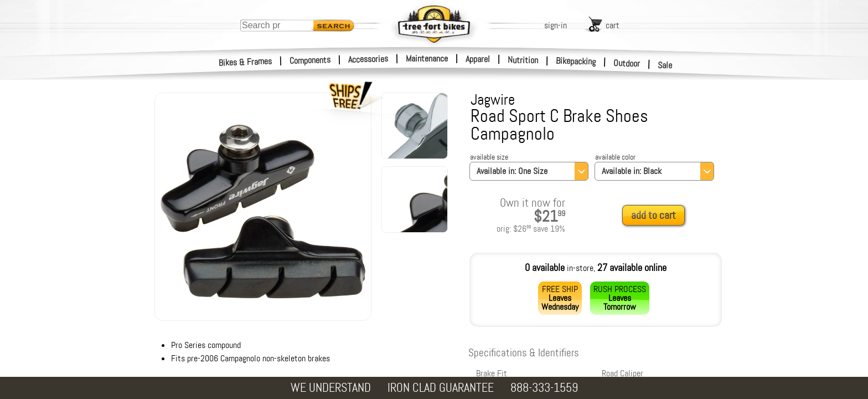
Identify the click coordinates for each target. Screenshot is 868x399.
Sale (665, 65)
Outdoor (627, 63)
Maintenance (427, 58)
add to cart (653, 215)
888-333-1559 (544, 388)
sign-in (556, 25)
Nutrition (523, 60)
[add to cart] (657, 216)
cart (613, 25)
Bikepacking (576, 61)
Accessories (368, 59)
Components (310, 60)
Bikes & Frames (246, 62)
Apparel (478, 59)
